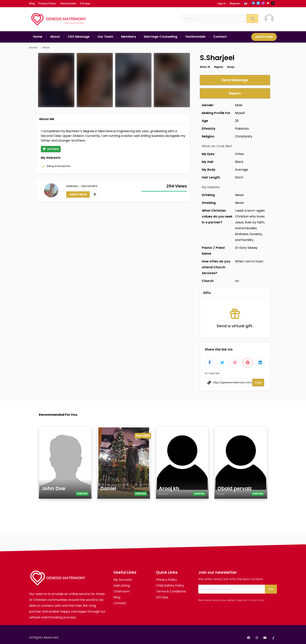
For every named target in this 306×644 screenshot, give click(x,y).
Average (242, 170)
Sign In (222, 3)
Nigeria (219, 67)
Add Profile (264, 37)
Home (33, 48)
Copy (258, 382)
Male (46, 48)
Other (240, 154)
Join (271, 589)
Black (239, 162)
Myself (240, 113)
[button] (246, 3)
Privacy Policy (256, 600)
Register (235, 3)
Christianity (244, 136)
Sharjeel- (73, 186)
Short (239, 177)
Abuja (231, 67)
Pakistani (242, 129)
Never (240, 195)
